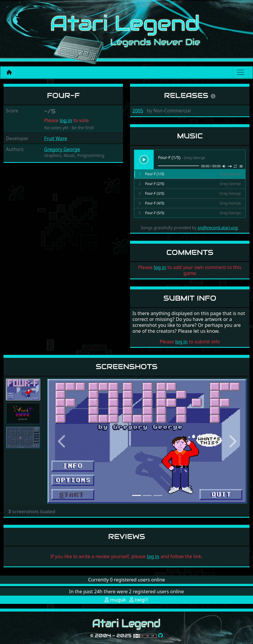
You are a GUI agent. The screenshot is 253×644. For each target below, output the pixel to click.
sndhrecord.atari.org (218, 228)
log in (66, 120)
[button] (62, 441)
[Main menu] (241, 72)
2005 (138, 111)
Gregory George (62, 149)
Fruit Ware (56, 138)
